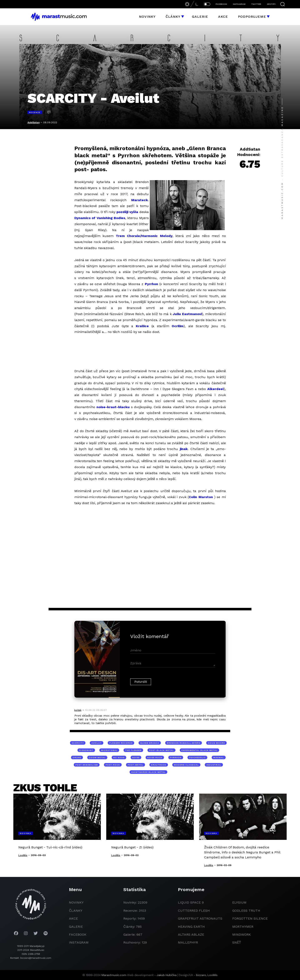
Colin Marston (201, 497)
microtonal (109, 750)
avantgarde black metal (148, 772)
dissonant (86, 750)
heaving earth (191, 927)
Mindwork (242, 934)
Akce (223, 17)
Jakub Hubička (167, 975)
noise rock (155, 757)
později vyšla (127, 212)
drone (77, 757)
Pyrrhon (151, 284)
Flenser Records (121, 743)
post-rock (113, 765)
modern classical (186, 765)
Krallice (142, 326)
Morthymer (243, 927)
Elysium (239, 902)
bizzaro (201, 975)
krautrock (159, 765)
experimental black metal (199, 750)
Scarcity (78, 743)
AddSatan (34, 122)
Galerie (200, 17)
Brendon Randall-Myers (184, 743)
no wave (119, 757)
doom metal (97, 757)
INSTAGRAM (239, 4)
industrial (214, 765)
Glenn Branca (150, 743)
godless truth (246, 911)
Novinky (147, 17)
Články (173, 17)
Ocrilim (178, 326)
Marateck (140, 200)
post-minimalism (87, 765)
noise (136, 757)
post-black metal (161, 750)
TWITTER (256, 4)
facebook (78, 934)
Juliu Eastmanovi (187, 314)
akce (73, 918)
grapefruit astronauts (200, 918)
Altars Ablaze (191, 934)
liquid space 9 (191, 902)
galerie (76, 927)
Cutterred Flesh (194, 911)
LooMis (212, 975)
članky (76, 911)
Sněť (237, 942)
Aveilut (97, 743)
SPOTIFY (271, 4)
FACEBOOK (221, 4)
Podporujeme (252, 17)
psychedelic (197, 757)
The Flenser (133, 750)
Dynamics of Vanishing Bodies (100, 218)
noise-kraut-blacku (113, 407)
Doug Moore (216, 743)
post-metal (136, 765)
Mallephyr (188, 942)
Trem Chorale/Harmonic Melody (144, 236)
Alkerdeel (216, 389)
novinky (76, 902)
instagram (79, 942)
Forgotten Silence (250, 918)
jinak (184, 449)
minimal (219, 757)
